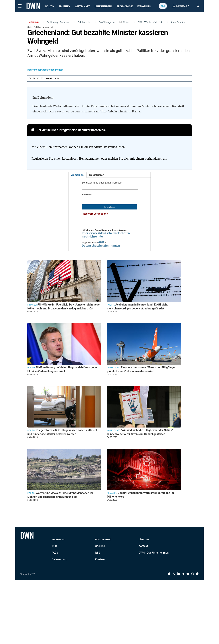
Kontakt (143, 546)
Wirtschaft (82, 6)
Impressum (58, 539)
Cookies (100, 546)
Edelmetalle (84, 22)
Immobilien (144, 6)
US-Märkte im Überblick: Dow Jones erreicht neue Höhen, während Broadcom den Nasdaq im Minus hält (63, 306)
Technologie (125, 6)
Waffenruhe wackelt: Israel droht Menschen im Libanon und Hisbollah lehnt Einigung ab (60, 495)
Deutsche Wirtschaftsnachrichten (45, 70)
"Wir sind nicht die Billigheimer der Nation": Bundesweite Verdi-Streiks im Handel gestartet (140, 432)
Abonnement (103, 539)
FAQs (55, 553)
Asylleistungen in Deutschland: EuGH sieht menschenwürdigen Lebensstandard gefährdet (137, 306)
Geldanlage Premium (58, 22)
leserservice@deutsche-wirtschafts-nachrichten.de (106, 235)
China (126, 22)
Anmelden (77, 175)
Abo (163, 6)
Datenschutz (59, 559)
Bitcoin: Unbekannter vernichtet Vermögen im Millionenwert (140, 495)
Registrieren (97, 175)
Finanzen (65, 6)
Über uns (144, 539)
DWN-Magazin (107, 22)
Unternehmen (103, 6)
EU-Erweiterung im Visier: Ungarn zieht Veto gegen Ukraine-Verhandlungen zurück (63, 369)
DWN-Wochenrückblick (150, 22)
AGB (101, 242)
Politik (50, 6)
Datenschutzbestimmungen (101, 246)
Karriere (100, 559)
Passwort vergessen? (95, 214)
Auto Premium (179, 22)
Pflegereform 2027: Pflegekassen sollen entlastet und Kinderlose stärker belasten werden (62, 432)
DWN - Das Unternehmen (154, 553)
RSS (98, 553)
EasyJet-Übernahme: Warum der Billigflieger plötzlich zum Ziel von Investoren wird (141, 369)
